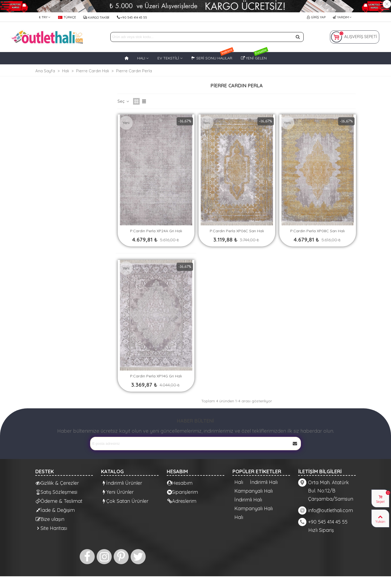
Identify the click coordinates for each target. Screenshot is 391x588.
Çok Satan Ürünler (125, 501)
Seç (124, 101)
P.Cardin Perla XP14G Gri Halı (156, 376)
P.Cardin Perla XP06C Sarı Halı (237, 231)
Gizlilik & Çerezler (57, 483)
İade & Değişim (55, 510)
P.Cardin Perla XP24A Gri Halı (156, 231)
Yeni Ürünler (117, 492)
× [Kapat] (387, 4)
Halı (239, 482)
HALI (141, 58)
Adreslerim (182, 501)
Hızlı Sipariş (321, 530)
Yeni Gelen (255, 56)
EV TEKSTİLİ (168, 58)
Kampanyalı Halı (254, 491)
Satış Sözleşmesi (56, 492)
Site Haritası (51, 528)
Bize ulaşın (50, 519)
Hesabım (180, 483)
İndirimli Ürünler (122, 483)
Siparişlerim (182, 492)
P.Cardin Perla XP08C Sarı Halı (317, 231)
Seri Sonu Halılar (213, 56)
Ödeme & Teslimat (59, 501)
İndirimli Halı (264, 482)
